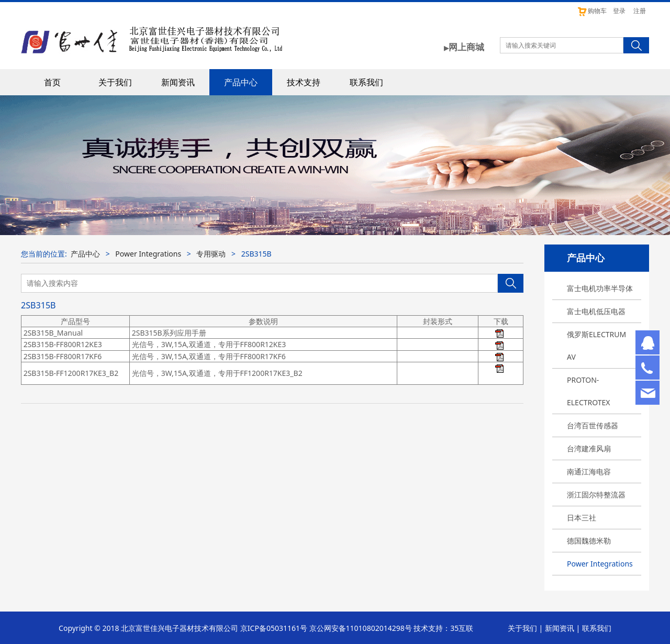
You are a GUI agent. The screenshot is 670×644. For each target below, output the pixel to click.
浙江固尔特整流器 (596, 495)
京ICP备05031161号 (274, 628)
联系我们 (366, 82)
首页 (52, 82)
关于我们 (115, 82)
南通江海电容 (589, 471)
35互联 (462, 628)
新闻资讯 (178, 82)
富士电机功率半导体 (600, 288)
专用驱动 (211, 254)
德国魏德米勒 (589, 541)
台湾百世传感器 (593, 425)
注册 (640, 11)
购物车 (592, 11)
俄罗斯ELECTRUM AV (596, 346)
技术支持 (304, 82)
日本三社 (582, 518)
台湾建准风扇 (589, 448)
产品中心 (241, 82)
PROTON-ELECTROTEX (589, 391)
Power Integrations (600, 564)
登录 (619, 11)
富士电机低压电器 (596, 311)
